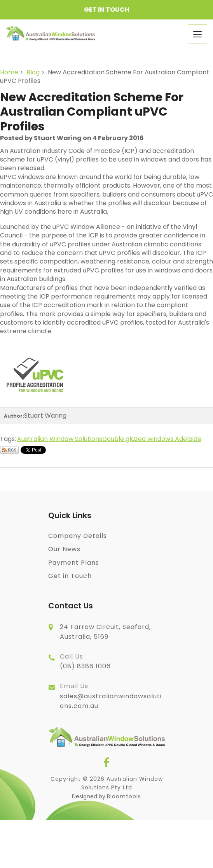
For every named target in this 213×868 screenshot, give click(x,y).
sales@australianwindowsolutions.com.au (111, 696)
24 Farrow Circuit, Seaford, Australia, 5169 (105, 632)
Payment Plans (74, 563)
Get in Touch (107, 10)
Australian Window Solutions (60, 439)
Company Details (78, 536)
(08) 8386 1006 (85, 661)
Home (9, 72)
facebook (106, 762)
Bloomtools (124, 796)
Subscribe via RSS (9, 450)
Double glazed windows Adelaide (152, 439)
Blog (33, 72)
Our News (64, 549)
